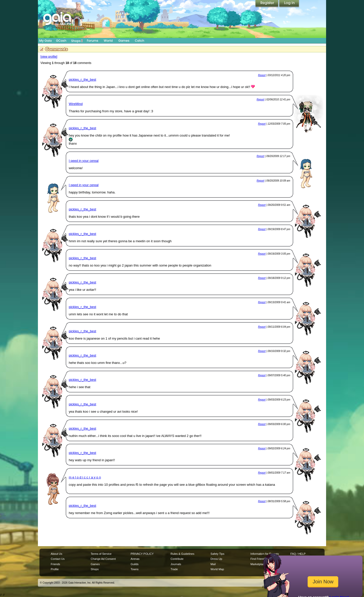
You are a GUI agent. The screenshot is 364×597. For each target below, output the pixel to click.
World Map (217, 569)
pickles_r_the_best (82, 80)
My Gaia (45, 41)
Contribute (177, 559)
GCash (61, 41)
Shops (77, 41)
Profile (55, 569)
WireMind (76, 104)
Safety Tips (218, 554)
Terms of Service (101, 554)
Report (262, 75)
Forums (92, 41)
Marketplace (258, 564)
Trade (174, 569)
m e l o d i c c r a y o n (85, 477)
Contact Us (58, 559)
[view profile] (49, 57)
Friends (55, 564)
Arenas (135, 559)
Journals (176, 564)
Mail (213, 564)
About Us (56, 554)
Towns (135, 569)
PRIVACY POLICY (142, 554)
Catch (140, 41)
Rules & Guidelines (183, 554)
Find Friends (258, 559)
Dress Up (216, 559)
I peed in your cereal (84, 161)
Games (124, 41)
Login (289, 4)
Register (267, 4)
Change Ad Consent (103, 559)
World (108, 41)
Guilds (135, 564)
